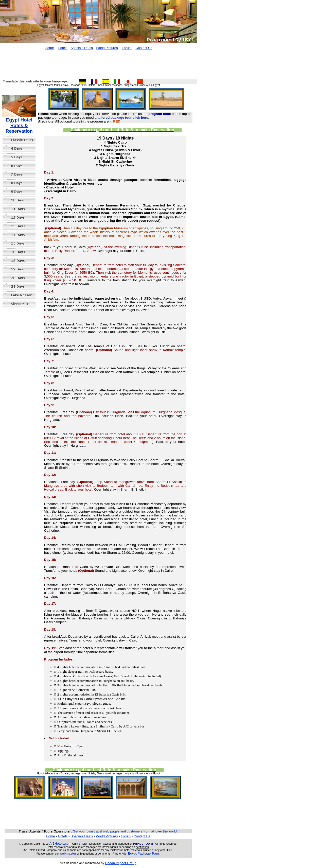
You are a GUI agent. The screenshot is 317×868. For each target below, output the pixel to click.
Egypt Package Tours (144, 853)
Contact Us (144, 48)
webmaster (68, 853)
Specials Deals (82, 48)
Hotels (63, 48)
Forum (127, 48)
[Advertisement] (99, 62)
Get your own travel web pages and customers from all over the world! (125, 831)
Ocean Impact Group (121, 863)
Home (49, 48)
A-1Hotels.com (60, 844)
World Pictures (107, 48)
